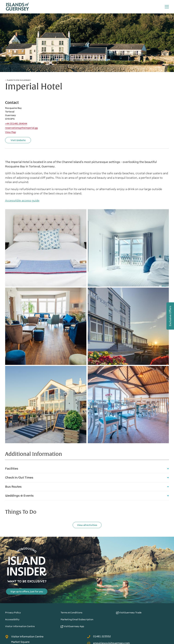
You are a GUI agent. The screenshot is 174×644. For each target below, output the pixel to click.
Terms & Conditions (71, 613)
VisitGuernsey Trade (129, 613)
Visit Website (18, 140)
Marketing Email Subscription (77, 619)
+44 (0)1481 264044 (16, 124)
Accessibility (12, 619)
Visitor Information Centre (20, 626)
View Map (10, 132)
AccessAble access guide (22, 201)
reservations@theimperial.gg (21, 128)
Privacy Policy (13, 613)
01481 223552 (99, 636)
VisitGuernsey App (72, 626)
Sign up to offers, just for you (27, 592)
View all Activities (87, 525)
